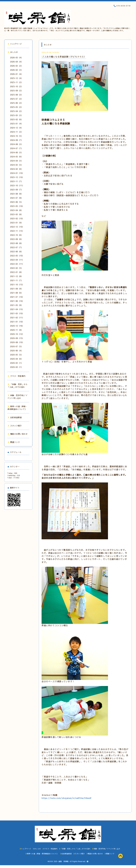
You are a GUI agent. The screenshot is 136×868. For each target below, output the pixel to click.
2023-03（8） (16, 214)
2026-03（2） (16, 66)
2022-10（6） (16, 235)
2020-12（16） (17, 326)
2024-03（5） (16, 165)
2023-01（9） (16, 223)
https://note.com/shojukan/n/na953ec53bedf (67, 798)
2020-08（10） (17, 342)
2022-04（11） (17, 260)
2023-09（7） (16, 190)
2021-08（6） (16, 293)
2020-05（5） (16, 355)
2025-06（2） (16, 103)
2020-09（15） (17, 338)
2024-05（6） (16, 157)
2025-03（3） (16, 115)
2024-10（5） (16, 136)
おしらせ (13, 52)
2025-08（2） (16, 95)
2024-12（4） (16, 128)
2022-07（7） (16, 247)
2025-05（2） (16, 107)
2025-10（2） (16, 86)
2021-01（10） (17, 322)
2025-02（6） (16, 119)
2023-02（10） (17, 218)
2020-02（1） (16, 367)
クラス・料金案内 (17, 376)
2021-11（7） (16, 280)
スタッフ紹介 (15, 426)
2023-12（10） (17, 177)
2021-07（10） (17, 297)
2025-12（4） (16, 78)
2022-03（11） (17, 264)
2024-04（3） (16, 161)
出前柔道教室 (15, 417)
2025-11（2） (16, 82)
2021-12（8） (16, 276)
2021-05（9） (16, 305)
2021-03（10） (17, 313)
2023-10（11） (17, 185)
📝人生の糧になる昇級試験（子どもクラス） (64, 57)
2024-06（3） (16, 152)
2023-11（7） (16, 181)
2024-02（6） (16, 169)
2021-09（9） (16, 289)
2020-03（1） (16, 363)
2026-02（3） (16, 70)
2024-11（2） (16, 132)
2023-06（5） (16, 202)
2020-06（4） (16, 351)
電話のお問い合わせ (18, 434)
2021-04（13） (17, 309)
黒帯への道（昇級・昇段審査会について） (17, 408)
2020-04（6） (16, 359)
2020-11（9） (16, 330)
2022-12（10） (17, 227)
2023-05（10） (17, 206)
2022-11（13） (17, 231)
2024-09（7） (16, 140)
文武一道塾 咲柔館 (61, 861)
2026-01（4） (16, 74)
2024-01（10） (17, 173)
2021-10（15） (17, 284)
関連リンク (14, 442)
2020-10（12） (17, 334)
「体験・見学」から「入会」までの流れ (17, 386)
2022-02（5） (16, 268)
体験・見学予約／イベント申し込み (17, 397)
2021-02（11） (17, 318)
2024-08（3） (16, 144)
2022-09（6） (16, 239)
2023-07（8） (16, 198)
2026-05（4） (16, 58)
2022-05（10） (17, 256)
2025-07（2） (16, 99)
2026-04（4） (16, 62)
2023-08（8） (16, 194)
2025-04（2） (16, 111)
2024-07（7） (16, 148)
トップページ (15, 44)
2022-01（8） (16, 272)
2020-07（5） (16, 346)
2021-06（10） (17, 301)
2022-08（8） (16, 243)
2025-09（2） (16, 91)
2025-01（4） (16, 124)
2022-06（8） (16, 251)
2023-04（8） (16, 210)
